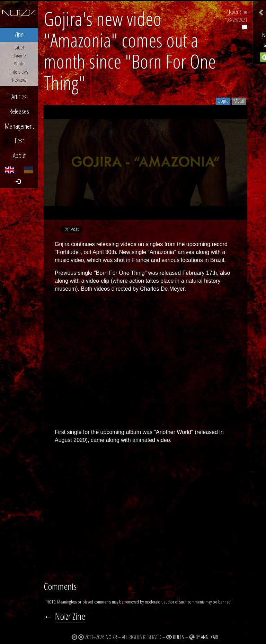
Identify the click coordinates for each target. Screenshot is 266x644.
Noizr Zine (238, 12)
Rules (179, 637)
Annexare (210, 637)
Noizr (111, 637)
